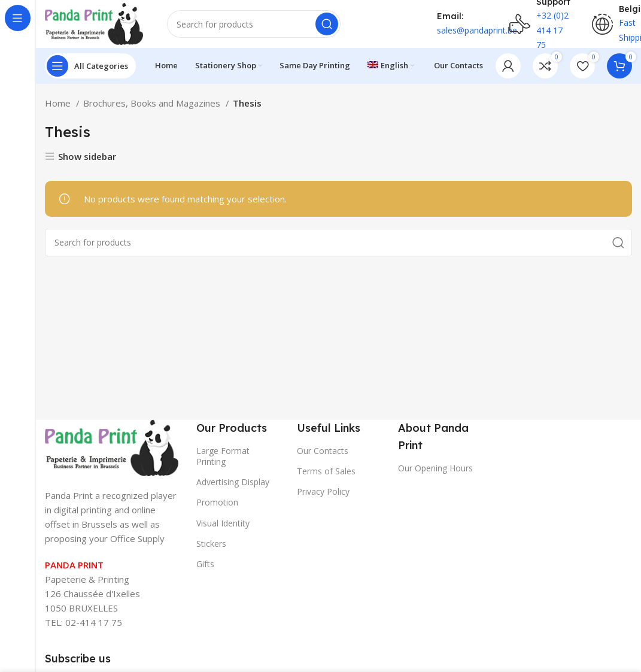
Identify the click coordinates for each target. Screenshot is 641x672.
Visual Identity (223, 523)
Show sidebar (87, 157)
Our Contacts (323, 451)
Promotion (217, 502)
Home (59, 103)
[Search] (254, 24)
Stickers (211, 544)
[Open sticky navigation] (90, 66)
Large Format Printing (223, 456)
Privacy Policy (323, 491)
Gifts (205, 564)
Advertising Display (233, 482)
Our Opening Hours (435, 468)
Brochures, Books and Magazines (153, 103)
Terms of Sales (326, 471)
